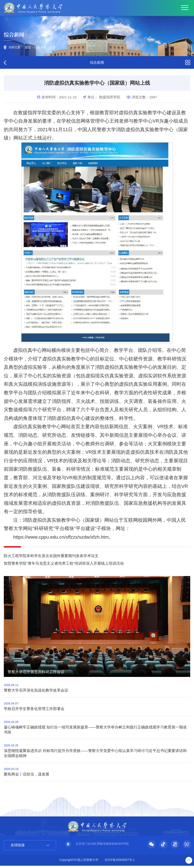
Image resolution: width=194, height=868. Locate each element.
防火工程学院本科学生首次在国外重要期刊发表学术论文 (51, 556)
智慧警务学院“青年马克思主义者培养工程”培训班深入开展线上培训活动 (64, 564)
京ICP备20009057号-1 (120, 862)
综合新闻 (41, 48)
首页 (28, 48)
